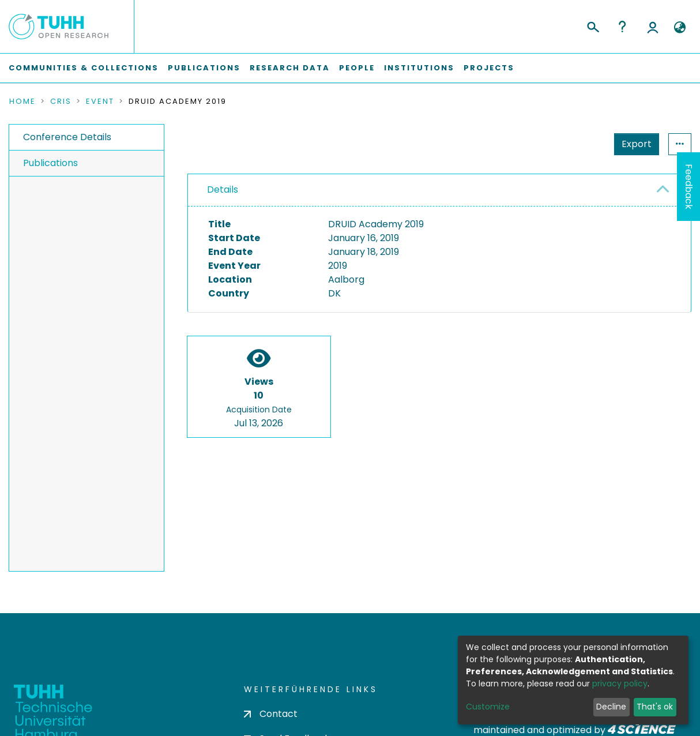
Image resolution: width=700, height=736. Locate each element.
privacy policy (620, 684)
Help (622, 27)
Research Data (290, 68)
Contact (271, 714)
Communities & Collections (84, 68)
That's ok (655, 707)
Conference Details (67, 137)
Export (637, 144)
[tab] (439, 190)
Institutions (419, 68)
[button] (680, 28)
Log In (653, 27)
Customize (488, 707)
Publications (204, 68)
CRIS (61, 102)
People (357, 68)
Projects (489, 68)
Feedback (689, 187)
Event (100, 102)
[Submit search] (592, 25)
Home (22, 102)
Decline (611, 707)
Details (223, 189)
